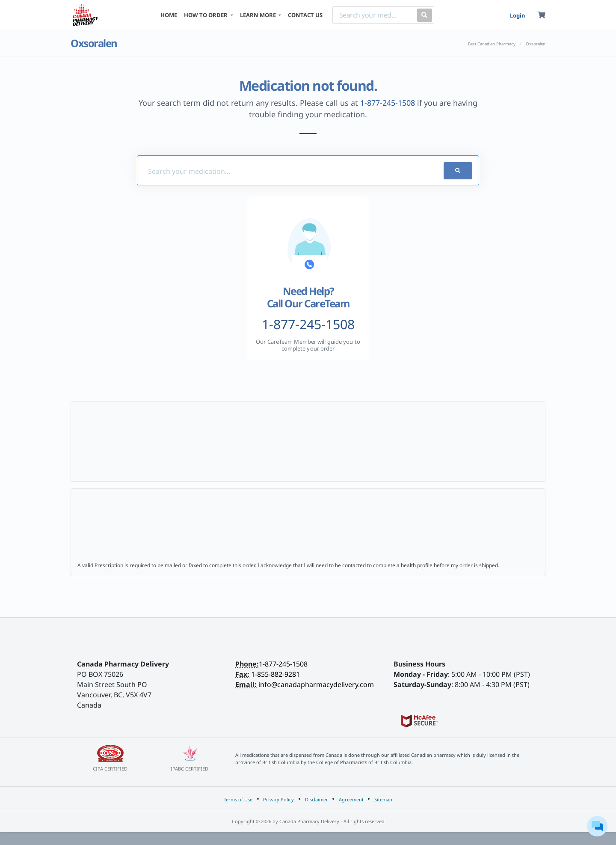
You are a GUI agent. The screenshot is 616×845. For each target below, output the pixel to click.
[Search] (373, 15)
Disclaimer (317, 799)
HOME (169, 15)
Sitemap (383, 799)
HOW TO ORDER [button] (206, 15)
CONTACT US (305, 15)
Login (517, 15)
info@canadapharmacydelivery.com (316, 684)
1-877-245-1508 (388, 103)
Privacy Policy (278, 799)
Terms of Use (238, 799)
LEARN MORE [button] (259, 15)
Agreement (351, 799)
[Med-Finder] (280, 171)
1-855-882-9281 (275, 674)
